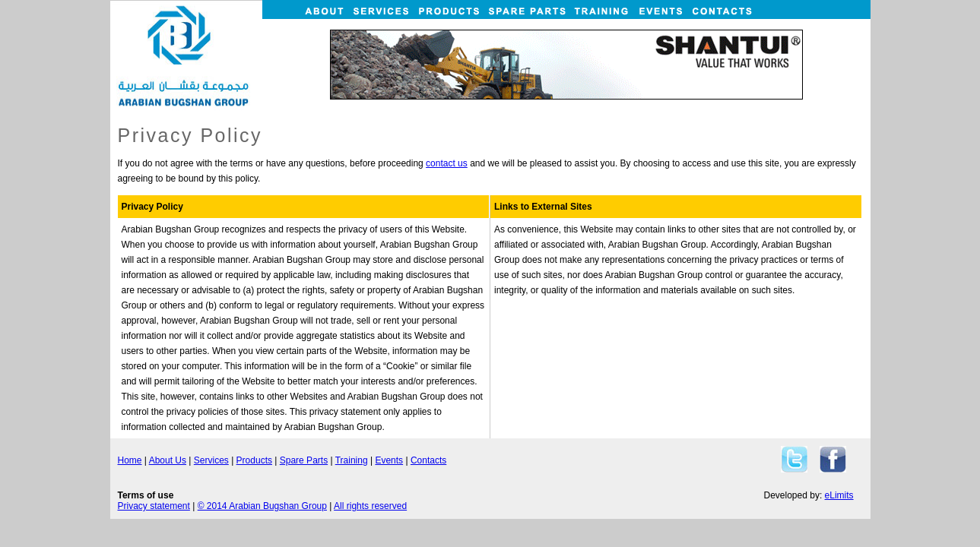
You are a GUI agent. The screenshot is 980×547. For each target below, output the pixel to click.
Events (389, 460)
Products (254, 460)
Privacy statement (154, 506)
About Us (168, 460)
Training (352, 460)
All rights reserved (370, 506)
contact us (447, 163)
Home (130, 460)
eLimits (839, 495)
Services (211, 460)
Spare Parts (304, 460)
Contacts (428, 460)
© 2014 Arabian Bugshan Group (262, 506)
